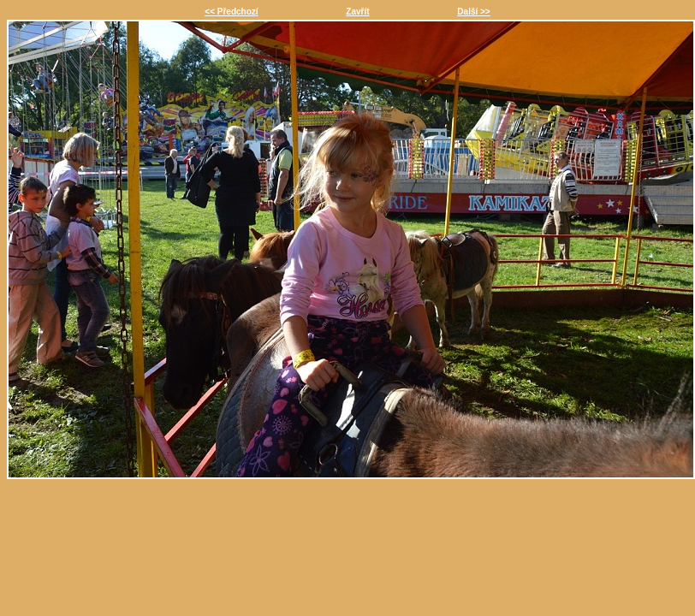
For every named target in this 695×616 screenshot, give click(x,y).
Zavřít (357, 12)
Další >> (473, 12)
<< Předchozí (231, 12)
